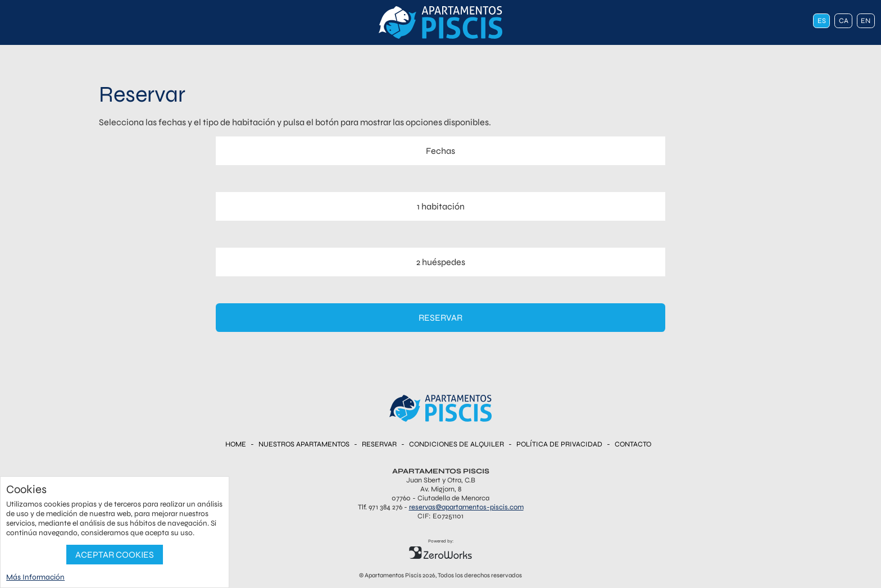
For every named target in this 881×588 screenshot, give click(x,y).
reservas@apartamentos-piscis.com (466, 507)
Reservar (440, 318)
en (866, 21)
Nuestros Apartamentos (304, 444)
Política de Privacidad (559, 444)
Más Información (35, 577)
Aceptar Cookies (115, 555)
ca (844, 21)
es (822, 21)
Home (236, 444)
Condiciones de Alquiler (457, 444)
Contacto (633, 444)
